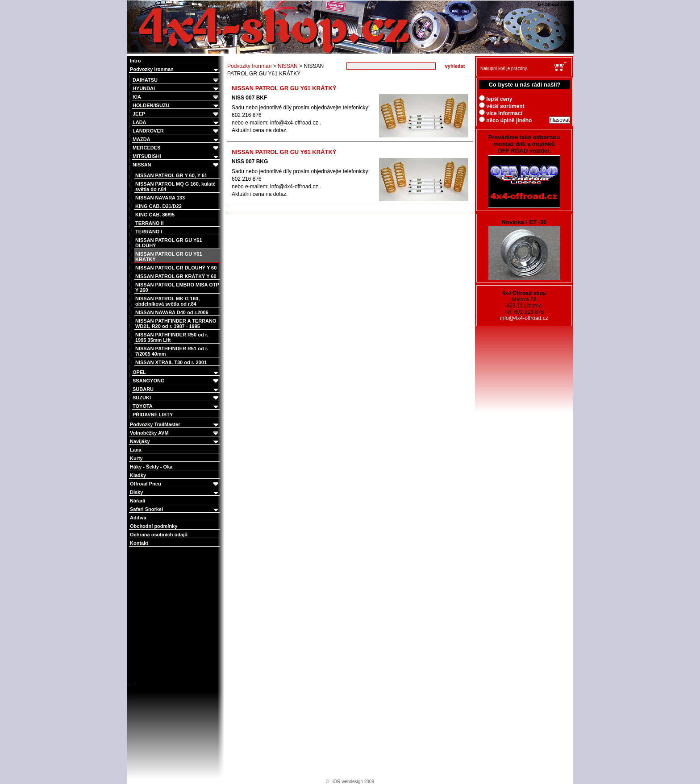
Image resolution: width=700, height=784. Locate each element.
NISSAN (176, 165)
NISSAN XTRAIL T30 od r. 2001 (171, 362)
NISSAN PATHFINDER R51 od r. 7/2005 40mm (172, 351)
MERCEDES (176, 148)
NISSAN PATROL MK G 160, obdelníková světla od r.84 (167, 301)
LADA (176, 122)
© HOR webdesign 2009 (350, 782)
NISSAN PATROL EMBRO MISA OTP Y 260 (177, 287)
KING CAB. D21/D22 (158, 206)
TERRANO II (150, 223)
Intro (135, 61)
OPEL (176, 372)
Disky (175, 492)
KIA (176, 97)
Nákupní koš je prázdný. (504, 68)
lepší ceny (496, 99)
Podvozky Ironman (175, 69)
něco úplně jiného (505, 120)
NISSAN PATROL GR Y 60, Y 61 (171, 175)
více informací (501, 113)
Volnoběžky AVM (175, 433)
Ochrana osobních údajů (159, 535)
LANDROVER (176, 131)
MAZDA (176, 139)
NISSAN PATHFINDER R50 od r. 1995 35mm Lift (172, 337)
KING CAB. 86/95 (155, 215)
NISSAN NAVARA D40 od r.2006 (172, 312)
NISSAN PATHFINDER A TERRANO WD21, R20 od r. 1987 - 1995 (176, 324)
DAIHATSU (176, 80)
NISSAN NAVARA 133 (160, 198)
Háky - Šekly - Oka (151, 467)
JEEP (176, 114)
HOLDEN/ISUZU (176, 106)
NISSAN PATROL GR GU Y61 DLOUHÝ (169, 243)
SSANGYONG (176, 381)
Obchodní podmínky (154, 526)
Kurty (136, 458)
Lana (136, 450)
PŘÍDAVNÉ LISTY (153, 415)
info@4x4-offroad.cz (524, 318)
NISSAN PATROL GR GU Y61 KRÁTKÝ (169, 257)
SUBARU (176, 389)
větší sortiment (502, 106)
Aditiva (138, 518)
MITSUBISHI (176, 156)
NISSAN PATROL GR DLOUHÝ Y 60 (176, 268)
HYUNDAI (176, 89)
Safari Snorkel (175, 509)
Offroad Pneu (175, 484)
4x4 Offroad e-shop (133, 1)
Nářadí (137, 501)
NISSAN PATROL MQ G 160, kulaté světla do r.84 (175, 187)
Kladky (138, 475)
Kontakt (139, 543)
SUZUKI (176, 398)
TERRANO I (149, 232)
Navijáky (175, 442)
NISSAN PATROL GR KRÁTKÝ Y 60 (176, 276)
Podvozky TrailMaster (175, 425)
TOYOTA (176, 406)
